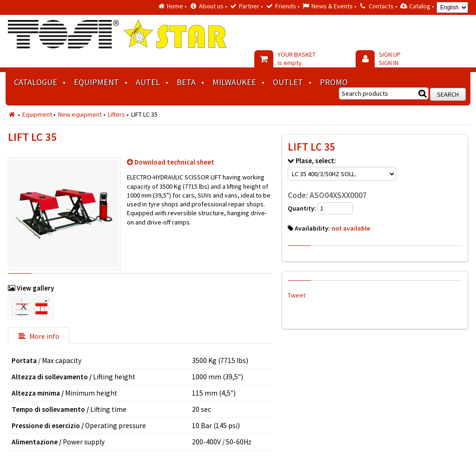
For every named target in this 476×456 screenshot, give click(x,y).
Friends (286, 6)
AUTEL (148, 82)
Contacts (381, 6)
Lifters (116, 114)
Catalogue (36, 82)
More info (39, 336)
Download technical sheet (174, 162)
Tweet (297, 295)
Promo (334, 82)
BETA (186, 82)
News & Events (332, 6)
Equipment (96, 82)
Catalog (420, 6)
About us (211, 6)
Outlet (288, 82)
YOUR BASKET (297, 59)
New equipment (80, 114)
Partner (249, 6)
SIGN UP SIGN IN (390, 59)
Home (175, 6)
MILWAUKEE (234, 82)
